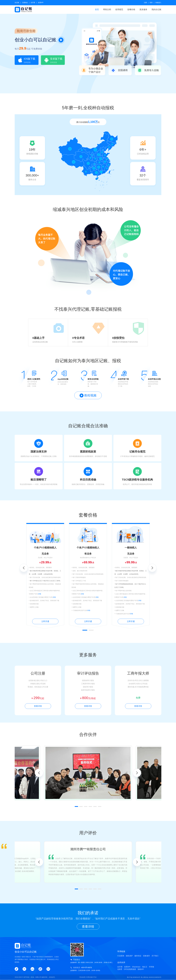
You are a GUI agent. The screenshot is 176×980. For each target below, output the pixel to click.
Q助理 (120, 969)
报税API (141, 969)
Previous (24, 568)
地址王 (145, 967)
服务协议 (138, 956)
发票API (41, 3)
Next (152, 568)
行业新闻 (121, 956)
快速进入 (158, 3)
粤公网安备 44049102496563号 (151, 977)
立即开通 (45, 621)
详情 (40, 594)
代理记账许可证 (91, 977)
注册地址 (25, 3)
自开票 (33, 3)
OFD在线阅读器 (130, 969)
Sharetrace (136, 967)
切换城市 (146, 956)
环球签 (152, 967)
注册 (145, 3)
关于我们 (155, 956)
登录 (151, 3)
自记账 (17, 3)
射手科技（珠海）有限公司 (32, 977)
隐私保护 (129, 956)
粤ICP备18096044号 (134, 977)
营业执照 (82, 977)
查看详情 (38, 706)
